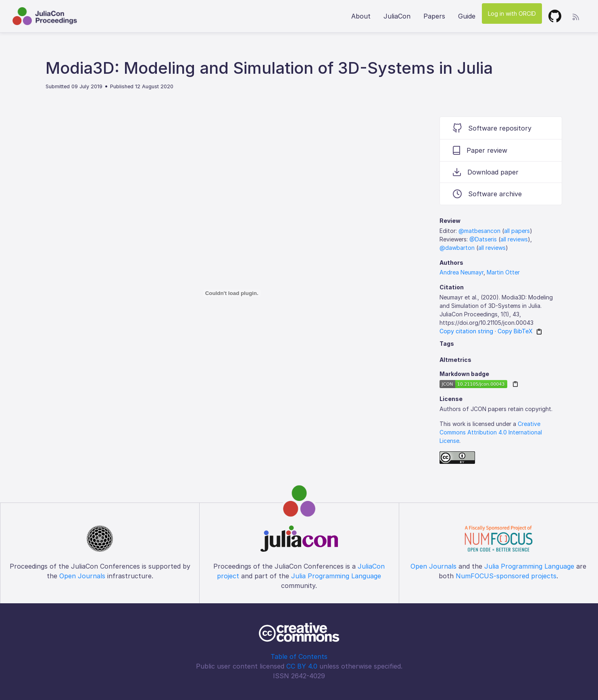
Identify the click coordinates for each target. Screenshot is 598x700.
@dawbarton (457, 248)
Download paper (486, 172)
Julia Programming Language (336, 576)
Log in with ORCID (512, 14)
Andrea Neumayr (462, 272)
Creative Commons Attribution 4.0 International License (491, 432)
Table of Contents (299, 656)
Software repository (492, 128)
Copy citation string (466, 331)
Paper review (480, 150)
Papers (434, 16)
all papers (517, 231)
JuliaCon (397, 16)
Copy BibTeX (515, 331)
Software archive (487, 194)
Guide (467, 16)
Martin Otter (503, 272)
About (361, 16)
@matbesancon (479, 231)
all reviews (514, 239)
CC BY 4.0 (302, 666)
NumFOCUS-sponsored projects (506, 576)
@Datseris (483, 239)
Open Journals (82, 576)
